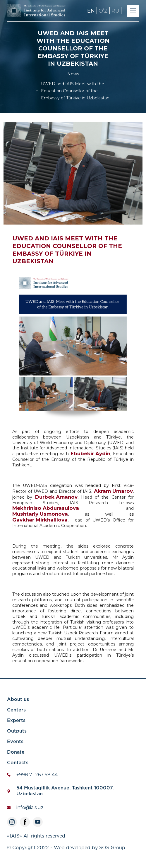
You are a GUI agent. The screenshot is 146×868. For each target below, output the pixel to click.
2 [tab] (74, 222)
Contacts (18, 763)
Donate (16, 752)
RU (115, 11)
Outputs (17, 731)
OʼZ (103, 11)
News (73, 74)
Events (15, 742)
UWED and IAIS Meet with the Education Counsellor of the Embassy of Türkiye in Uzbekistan (75, 91)
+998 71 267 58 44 (37, 775)
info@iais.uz (30, 807)
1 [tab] (65, 222)
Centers (16, 710)
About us (18, 700)
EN (91, 11)
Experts (16, 721)
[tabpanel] (73, 173)
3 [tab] (83, 222)
